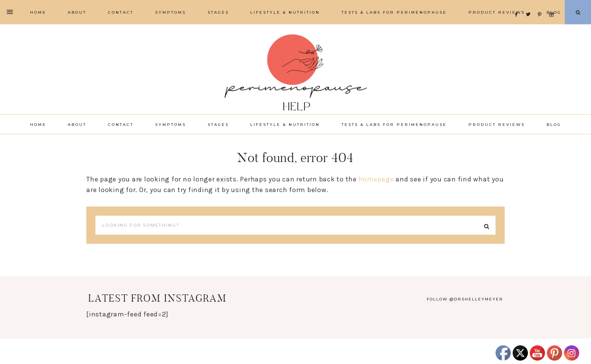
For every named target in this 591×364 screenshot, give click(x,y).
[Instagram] (553, 5)
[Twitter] (530, 5)
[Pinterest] (542, 5)
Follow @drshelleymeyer (465, 299)
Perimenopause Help (295, 72)
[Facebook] (518, 5)
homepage (376, 179)
